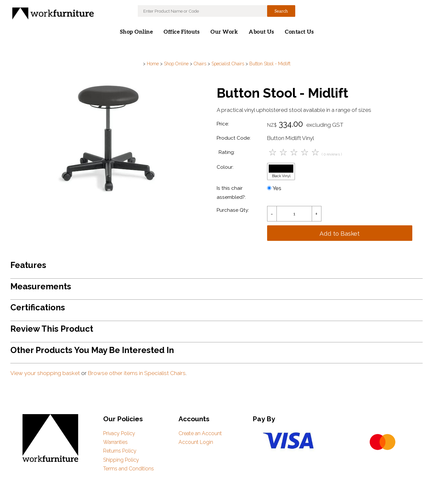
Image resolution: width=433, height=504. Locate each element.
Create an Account (200, 433)
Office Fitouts (182, 32)
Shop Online (136, 32)
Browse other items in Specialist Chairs (137, 373)
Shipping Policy (121, 460)
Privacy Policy (119, 433)
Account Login (196, 442)
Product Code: (234, 138)
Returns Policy (120, 451)
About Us (261, 32)
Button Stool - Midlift (270, 64)
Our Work (224, 32)
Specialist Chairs (228, 64)
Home (153, 64)
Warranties (115, 442)
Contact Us (299, 32)
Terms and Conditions (129, 469)
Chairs (200, 64)
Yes (274, 188)
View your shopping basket (45, 373)
